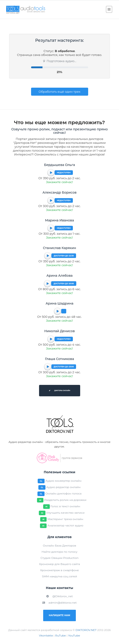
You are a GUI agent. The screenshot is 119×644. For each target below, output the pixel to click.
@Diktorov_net (59, 596)
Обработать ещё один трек (59, 92)
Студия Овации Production (59, 558)
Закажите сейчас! (60, 182)
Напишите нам (59, 615)
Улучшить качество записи (65, 513)
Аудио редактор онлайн (63, 487)
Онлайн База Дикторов (59, 545)
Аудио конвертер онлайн (63, 481)
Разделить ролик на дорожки (65, 500)
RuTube (61, 635)
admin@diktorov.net (59, 603)
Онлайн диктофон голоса (63, 493)
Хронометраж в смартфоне (59, 570)
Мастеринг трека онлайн (65, 519)
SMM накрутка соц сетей (59, 576)
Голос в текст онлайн (65, 506)
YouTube (74, 635)
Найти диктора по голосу (59, 552)
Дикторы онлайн (60, 391)
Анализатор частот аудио (65, 525)
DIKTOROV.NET (86, 630)
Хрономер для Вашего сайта (59, 564)
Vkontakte (46, 635)
